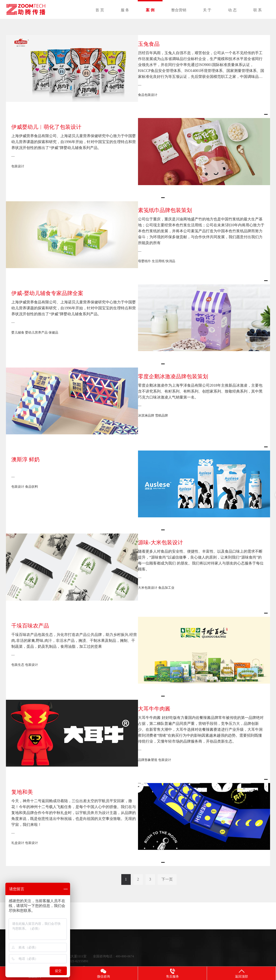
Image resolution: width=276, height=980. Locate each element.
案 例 (150, 10)
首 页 (100, 10)
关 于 (207, 10)
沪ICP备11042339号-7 (73, 956)
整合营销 (179, 10)
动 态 (232, 10)
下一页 (167, 868)
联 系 (258, 10)
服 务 (125, 10)
